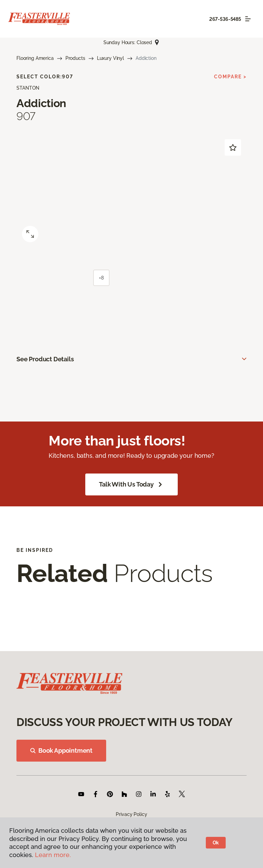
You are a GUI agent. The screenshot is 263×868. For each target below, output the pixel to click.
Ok (216, 843)
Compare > (230, 77)
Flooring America (35, 58)
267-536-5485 (225, 19)
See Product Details (45, 359)
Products (75, 58)
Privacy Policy (131, 814)
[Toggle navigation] (248, 19)
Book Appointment (61, 750)
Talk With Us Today (131, 484)
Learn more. (53, 855)
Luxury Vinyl (110, 58)
